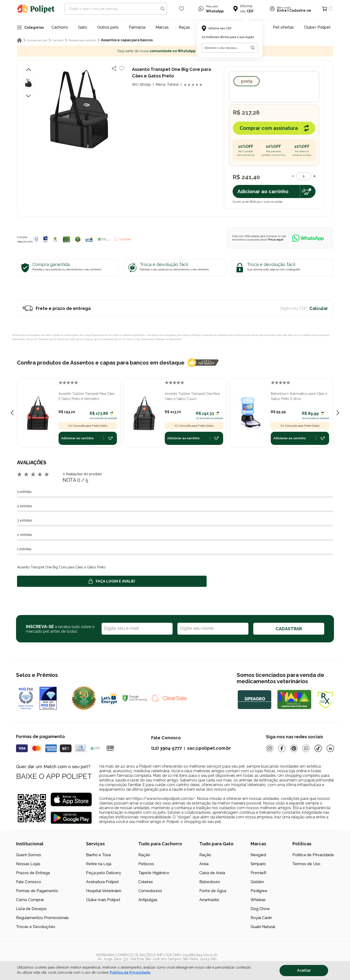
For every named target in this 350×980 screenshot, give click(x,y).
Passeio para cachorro (82, 40)
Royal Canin (261, 918)
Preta (247, 81)
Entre (282, 10)
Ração (144, 855)
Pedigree (259, 891)
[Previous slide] (12, 413)
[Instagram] (270, 748)
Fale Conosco (29, 882)
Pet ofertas (283, 27)
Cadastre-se (300, 10)
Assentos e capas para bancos (127, 40)
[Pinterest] (294, 748)
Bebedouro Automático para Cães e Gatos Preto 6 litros (299, 396)
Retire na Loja (99, 864)
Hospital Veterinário (104, 891)
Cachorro (60, 27)
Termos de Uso (306, 864)
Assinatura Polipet (102, 882)
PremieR (258, 873)
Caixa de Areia (212, 873)
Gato (83, 27)
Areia (204, 864)
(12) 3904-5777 (166, 748)
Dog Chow (260, 909)
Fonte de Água (213, 891)
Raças (184, 27)
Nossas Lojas (28, 864)
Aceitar (304, 970)
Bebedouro (210, 882)
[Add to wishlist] (122, 68)
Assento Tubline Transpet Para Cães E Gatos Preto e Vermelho (87, 396)
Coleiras (146, 882)
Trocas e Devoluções (36, 927)
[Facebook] (282, 748)
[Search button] (163, 9)
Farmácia (137, 27)
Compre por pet (37, 40)
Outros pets (108, 27)
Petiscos (146, 864)
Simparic (258, 864)
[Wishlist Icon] (182, 9)
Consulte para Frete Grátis (88, 426)
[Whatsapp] (306, 748)
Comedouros (150, 891)
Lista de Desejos (31, 909)
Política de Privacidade (313, 855)
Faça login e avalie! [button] (112, 581)
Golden (257, 882)
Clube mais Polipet (103, 900)
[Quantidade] (304, 176)
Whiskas (258, 900)
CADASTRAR (289, 629)
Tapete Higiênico (154, 873)
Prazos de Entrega (33, 873)
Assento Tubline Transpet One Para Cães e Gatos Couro (192, 396)
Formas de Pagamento (37, 891)
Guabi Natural (263, 927)
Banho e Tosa (98, 855)
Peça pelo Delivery (104, 873)
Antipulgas (148, 900)
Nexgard (258, 855)
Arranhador (209, 900)
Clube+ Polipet (317, 27)
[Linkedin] (330, 748)
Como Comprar (30, 900)
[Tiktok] (318, 748)
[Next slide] (338, 413)
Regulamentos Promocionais (42, 918)
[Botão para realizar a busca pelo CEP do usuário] (253, 48)
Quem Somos (29, 855)
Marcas (162, 27)
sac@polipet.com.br (209, 748)
